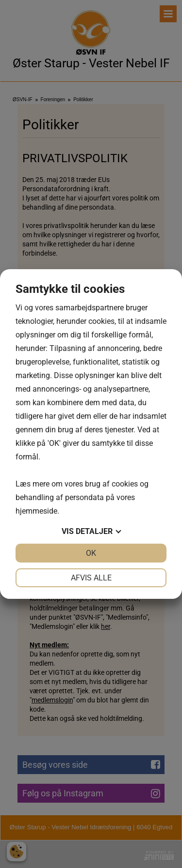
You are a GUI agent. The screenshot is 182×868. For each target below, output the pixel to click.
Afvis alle (91, 578)
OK (91, 553)
